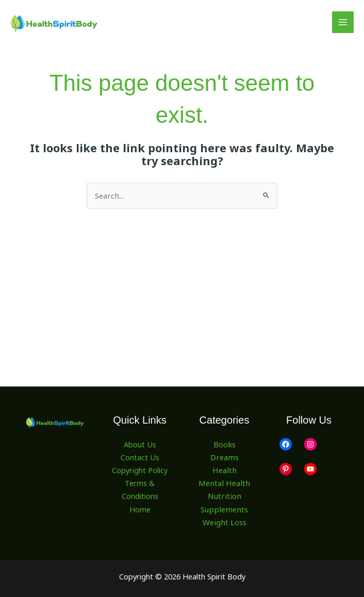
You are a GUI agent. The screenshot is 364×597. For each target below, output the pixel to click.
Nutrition (224, 495)
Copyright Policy (140, 470)
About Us (140, 444)
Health (224, 470)
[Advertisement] (182, 286)
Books (224, 444)
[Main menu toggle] (343, 22)
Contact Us (140, 457)
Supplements (225, 508)
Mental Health (224, 482)
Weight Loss (225, 521)
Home (140, 508)
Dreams (225, 457)
